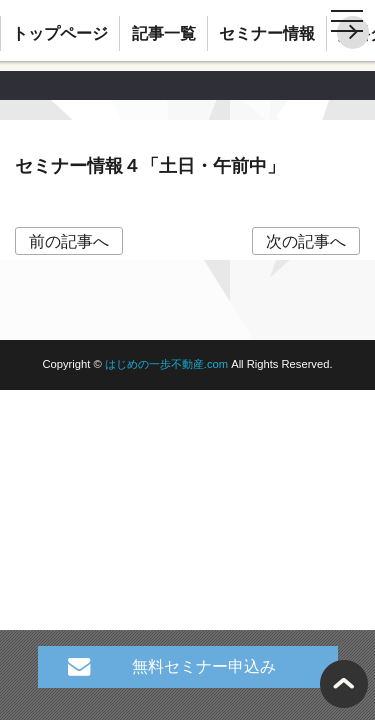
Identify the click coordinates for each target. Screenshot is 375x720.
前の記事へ (69, 240)
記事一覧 (164, 33)
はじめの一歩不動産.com (168, 364)
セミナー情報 (267, 33)
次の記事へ (306, 240)
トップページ (60, 33)
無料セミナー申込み (204, 666)
